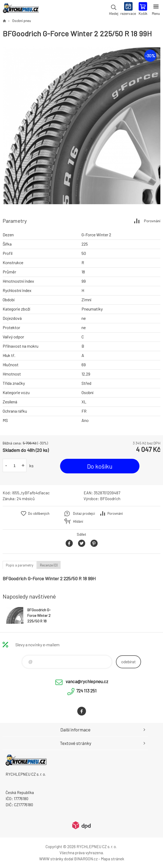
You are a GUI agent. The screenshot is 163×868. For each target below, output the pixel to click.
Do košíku (100, 466)
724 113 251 (86, 691)
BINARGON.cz (86, 859)
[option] (81, 125)
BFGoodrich (110, 499)
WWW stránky (51, 859)
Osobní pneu (22, 21)
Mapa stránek (112, 859)
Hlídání (78, 521)
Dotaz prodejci (84, 513)
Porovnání (152, 221)
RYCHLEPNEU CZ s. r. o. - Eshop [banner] (21, 9)
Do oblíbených (39, 513)
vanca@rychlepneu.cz (87, 681)
